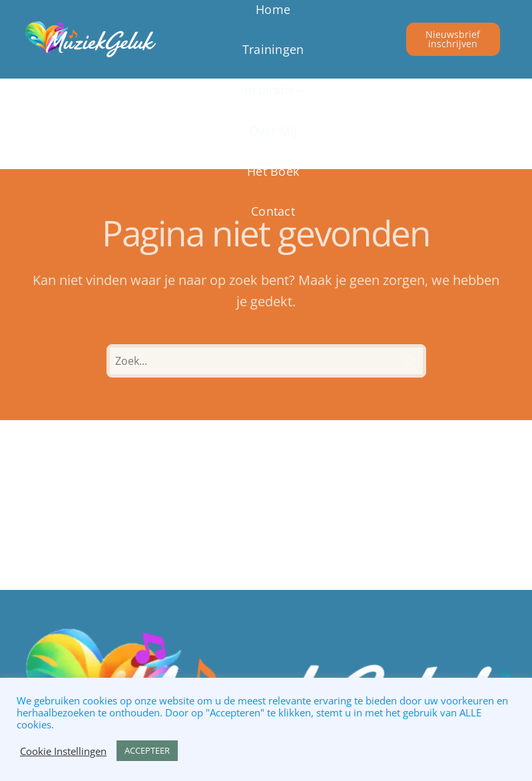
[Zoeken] (409, 361)
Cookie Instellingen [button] (63, 751)
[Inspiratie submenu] (273, 90)
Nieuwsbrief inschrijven (453, 39)
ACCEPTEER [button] (147, 750)
